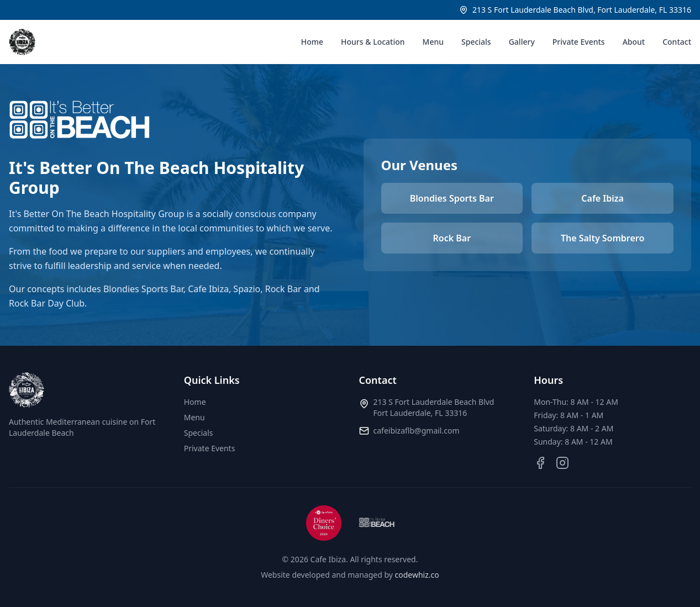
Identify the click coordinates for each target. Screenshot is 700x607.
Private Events (579, 42)
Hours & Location (373, 42)
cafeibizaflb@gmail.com (417, 431)
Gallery (522, 42)
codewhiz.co (417, 575)
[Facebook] (540, 463)
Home (312, 42)
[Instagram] (562, 463)
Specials (476, 42)
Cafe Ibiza (602, 198)
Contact (677, 42)
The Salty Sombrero (602, 238)
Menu (433, 42)
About (634, 42)
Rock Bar (452, 238)
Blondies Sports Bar (452, 198)
